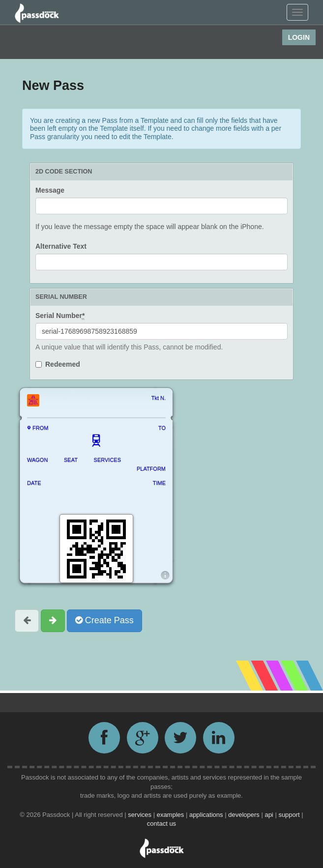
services (140, 815)
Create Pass (104, 620)
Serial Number (60, 316)
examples (171, 815)
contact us (161, 824)
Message (50, 190)
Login (299, 37)
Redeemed (63, 364)
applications (207, 815)
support (290, 815)
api (270, 815)
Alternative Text (61, 246)
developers (245, 815)
